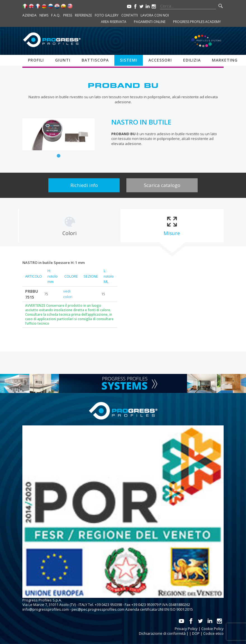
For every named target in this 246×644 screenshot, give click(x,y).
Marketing (225, 60)
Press (68, 15)
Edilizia (192, 60)
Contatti (130, 15)
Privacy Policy (186, 629)
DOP (196, 633)
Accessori (160, 60)
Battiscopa (95, 60)
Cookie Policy (212, 629)
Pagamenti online (150, 22)
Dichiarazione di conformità (162, 633)
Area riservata (114, 22)
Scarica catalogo (162, 185)
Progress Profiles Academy (197, 22)
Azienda (29, 15)
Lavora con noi (155, 15)
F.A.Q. (56, 15)
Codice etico (213, 633)
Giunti (63, 60)
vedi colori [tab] (68, 294)
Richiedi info (84, 185)
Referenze (83, 15)
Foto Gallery (107, 15)
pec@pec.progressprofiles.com (98, 609)
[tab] (69, 226)
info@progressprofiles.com (46, 609)
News (44, 15)
